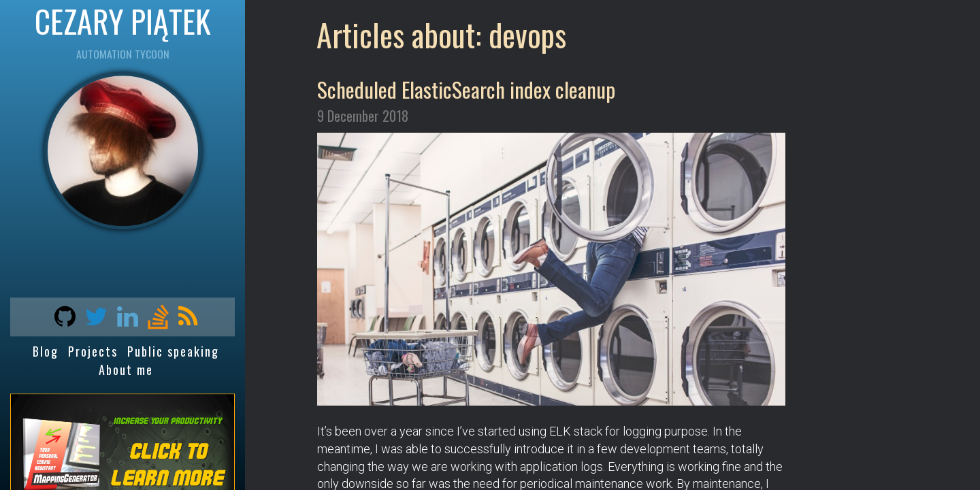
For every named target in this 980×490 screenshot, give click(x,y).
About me (126, 370)
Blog (46, 352)
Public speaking (173, 352)
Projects (93, 352)
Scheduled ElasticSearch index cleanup (466, 89)
